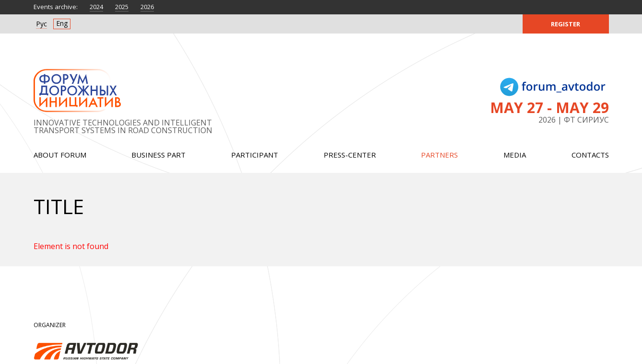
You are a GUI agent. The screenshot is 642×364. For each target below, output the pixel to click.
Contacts (590, 155)
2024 (96, 7)
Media (515, 155)
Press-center (350, 155)
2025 (122, 7)
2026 (147, 7)
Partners (439, 155)
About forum (60, 155)
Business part (158, 155)
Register (566, 24)
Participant (255, 155)
